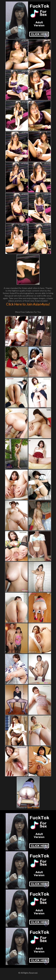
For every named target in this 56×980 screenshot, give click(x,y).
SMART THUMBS (33, 808)
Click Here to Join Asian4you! (28, 304)
